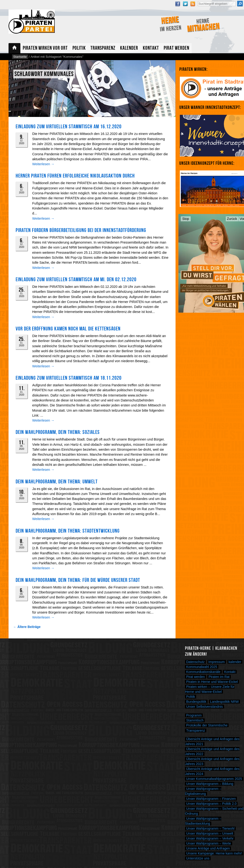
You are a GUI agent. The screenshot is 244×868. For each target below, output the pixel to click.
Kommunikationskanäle (203, 672)
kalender (235, 662)
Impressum (217, 662)
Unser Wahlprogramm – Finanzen (211, 799)
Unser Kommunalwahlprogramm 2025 (214, 779)
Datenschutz (195, 662)
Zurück (232, 219)
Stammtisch (195, 720)
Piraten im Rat (219, 677)
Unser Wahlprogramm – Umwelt (210, 833)
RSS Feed (193, 4)
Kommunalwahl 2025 (202, 667)
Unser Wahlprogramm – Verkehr (210, 838)
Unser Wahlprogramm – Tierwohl (210, 828)
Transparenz (103, 48)
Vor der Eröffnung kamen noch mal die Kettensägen (68, 329)
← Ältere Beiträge (27, 627)
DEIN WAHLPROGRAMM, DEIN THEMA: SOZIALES (58, 432)
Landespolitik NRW (224, 702)
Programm (194, 715)
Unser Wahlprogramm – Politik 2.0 (211, 804)
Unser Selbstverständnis (205, 707)
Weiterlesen (43, 164)
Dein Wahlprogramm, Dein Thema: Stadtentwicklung (68, 531)
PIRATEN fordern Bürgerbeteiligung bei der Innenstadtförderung (81, 230)
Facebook (178, 4)
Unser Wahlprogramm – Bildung (210, 784)
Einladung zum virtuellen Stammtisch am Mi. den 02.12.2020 (76, 280)
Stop (186, 219)
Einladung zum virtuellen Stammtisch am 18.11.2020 (69, 378)
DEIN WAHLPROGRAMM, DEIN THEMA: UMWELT (57, 482)
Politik (79, 48)
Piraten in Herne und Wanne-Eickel (212, 682)
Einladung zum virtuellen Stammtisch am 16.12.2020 (69, 127)
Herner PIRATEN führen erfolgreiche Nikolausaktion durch (75, 176)
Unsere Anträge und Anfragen (208, 848)
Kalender (129, 48)
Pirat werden (176, 48)
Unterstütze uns (198, 858)
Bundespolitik (196, 702)
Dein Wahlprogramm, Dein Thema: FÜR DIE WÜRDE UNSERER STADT (78, 580)
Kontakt (151, 48)
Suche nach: (198, 1)
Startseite (14, 48)
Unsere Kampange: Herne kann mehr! (214, 853)
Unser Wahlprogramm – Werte (209, 843)
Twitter (185, 4)
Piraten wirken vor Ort (45, 48)
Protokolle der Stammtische (207, 725)
